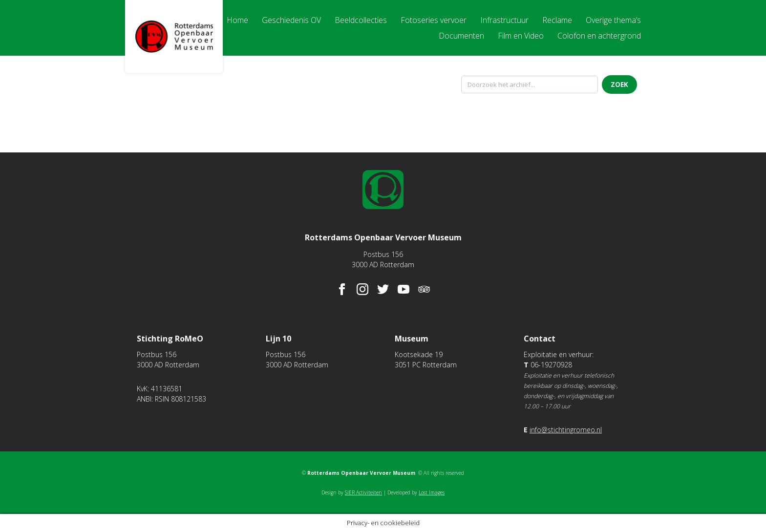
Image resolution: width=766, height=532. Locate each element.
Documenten (461, 36)
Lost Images (432, 492)
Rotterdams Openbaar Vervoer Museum (174, 37)
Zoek (619, 85)
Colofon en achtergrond (599, 36)
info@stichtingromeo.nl (566, 430)
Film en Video (521, 36)
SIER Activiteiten (363, 492)
